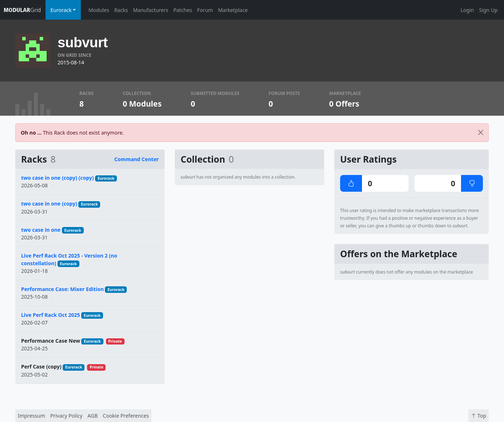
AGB (92, 416)
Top (479, 416)
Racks (121, 10)
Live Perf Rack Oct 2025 (51, 315)
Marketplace (233, 10)
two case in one (41, 230)
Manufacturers (151, 10)
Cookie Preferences (126, 416)
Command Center (137, 159)
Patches (183, 10)
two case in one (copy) (49, 204)
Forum (205, 10)
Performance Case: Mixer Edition (62, 289)
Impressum (31, 416)
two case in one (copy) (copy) (58, 178)
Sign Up (488, 10)
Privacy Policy (66, 416)
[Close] (481, 133)
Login (467, 10)
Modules (99, 10)
